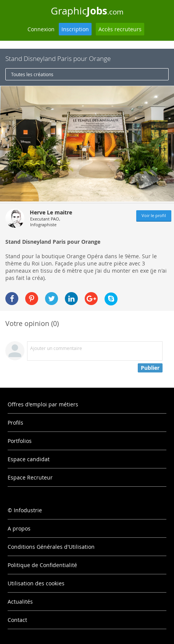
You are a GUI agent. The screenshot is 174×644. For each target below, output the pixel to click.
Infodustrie (28, 510)
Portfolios (20, 441)
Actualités (20, 602)
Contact (17, 620)
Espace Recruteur (30, 477)
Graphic (87, 11)
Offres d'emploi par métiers (43, 404)
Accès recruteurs (120, 29)
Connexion (41, 29)
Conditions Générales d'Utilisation (51, 547)
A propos (19, 528)
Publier (150, 368)
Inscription (75, 29)
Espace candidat (29, 459)
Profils (15, 423)
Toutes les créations (32, 74)
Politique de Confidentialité (42, 565)
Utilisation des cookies (36, 583)
